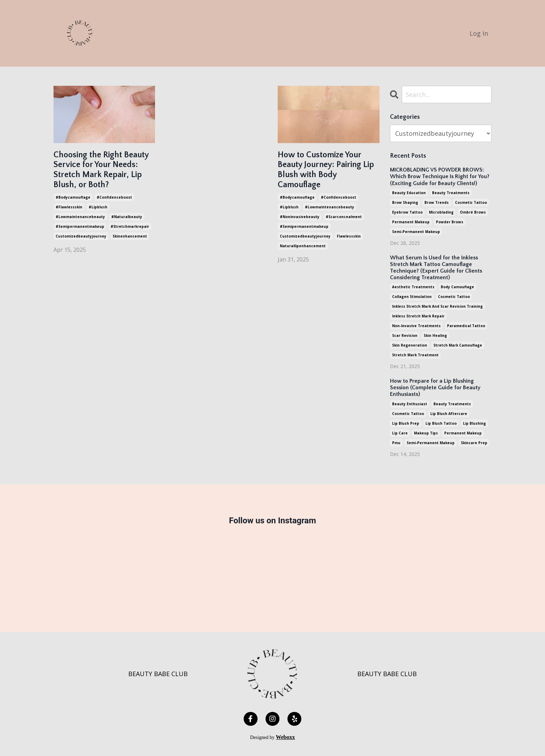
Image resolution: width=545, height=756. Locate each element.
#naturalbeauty (127, 217)
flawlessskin (349, 236)
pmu (396, 443)
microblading (441, 212)
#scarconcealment (344, 217)
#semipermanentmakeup (80, 226)
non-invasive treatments (416, 326)
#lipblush (98, 207)
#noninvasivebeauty (300, 217)
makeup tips (426, 433)
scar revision (405, 335)
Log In (479, 33)
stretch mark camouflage (458, 345)
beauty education (409, 193)
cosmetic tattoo (471, 202)
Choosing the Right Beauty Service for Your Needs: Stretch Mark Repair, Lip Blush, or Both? (101, 170)
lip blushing (474, 423)
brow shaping (405, 202)
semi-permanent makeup (416, 232)
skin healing (435, 335)
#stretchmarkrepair (130, 226)
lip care (400, 433)
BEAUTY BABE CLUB (158, 674)
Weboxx (285, 737)
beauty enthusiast (410, 404)
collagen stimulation (412, 297)
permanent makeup (411, 222)
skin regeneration (410, 345)
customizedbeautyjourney (81, 236)
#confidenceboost (114, 197)
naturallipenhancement (303, 246)
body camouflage (457, 287)
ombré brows (473, 212)
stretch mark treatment (415, 355)
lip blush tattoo (441, 423)
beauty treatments (451, 193)
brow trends (437, 202)
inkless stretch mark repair (418, 316)
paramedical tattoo (466, 326)
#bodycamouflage (73, 197)
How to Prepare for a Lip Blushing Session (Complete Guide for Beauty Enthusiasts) (435, 388)
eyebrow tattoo (407, 212)
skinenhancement (130, 236)
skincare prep (474, 443)
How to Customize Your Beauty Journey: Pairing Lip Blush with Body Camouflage (326, 170)
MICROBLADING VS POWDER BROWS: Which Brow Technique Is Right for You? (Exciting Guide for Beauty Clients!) (440, 176)
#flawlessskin (69, 207)
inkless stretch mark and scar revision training (437, 306)
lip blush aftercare (449, 414)
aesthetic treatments (413, 287)
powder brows (450, 222)
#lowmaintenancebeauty (80, 217)
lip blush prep (406, 423)
